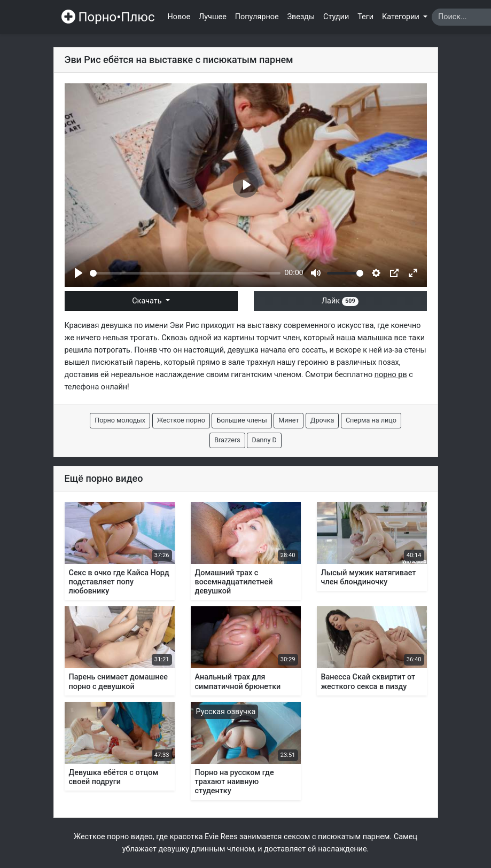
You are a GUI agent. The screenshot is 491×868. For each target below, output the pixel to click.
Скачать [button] (148, 301)
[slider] (185, 273)
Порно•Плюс (108, 17)
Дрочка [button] (322, 420)
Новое (179, 17)
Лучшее (213, 17)
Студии (336, 17)
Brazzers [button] (227, 440)
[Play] (79, 273)
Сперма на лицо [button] (371, 420)
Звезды (301, 17)
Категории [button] (402, 17)
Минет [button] (289, 420)
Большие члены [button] (241, 420)
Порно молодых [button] (120, 420)
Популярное (257, 17)
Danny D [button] (264, 440)
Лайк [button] (340, 301)
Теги (365, 17)
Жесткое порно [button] (181, 420)
